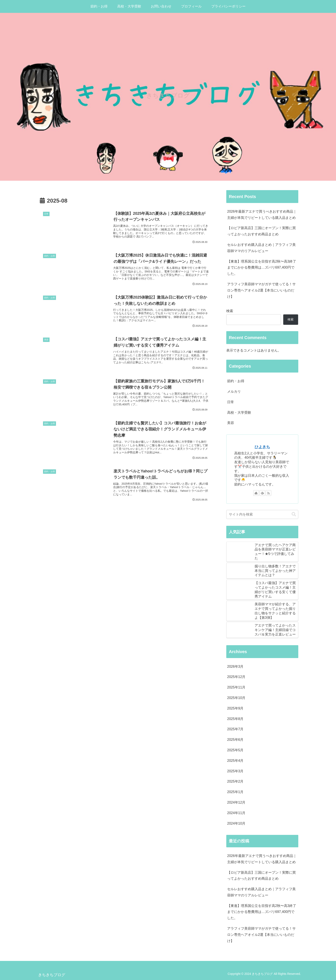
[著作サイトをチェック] (256, 493)
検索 (230, 311)
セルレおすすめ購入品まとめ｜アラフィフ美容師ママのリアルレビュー (261, 248)
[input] (262, 514)
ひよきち (262, 447)
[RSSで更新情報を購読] (268, 493)
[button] (294, 514)
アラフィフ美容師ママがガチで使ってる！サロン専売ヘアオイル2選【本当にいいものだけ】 (261, 290)
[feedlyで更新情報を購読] (262, 493)
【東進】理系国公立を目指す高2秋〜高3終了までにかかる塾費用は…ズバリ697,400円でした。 (262, 268)
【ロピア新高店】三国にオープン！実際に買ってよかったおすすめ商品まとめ (261, 231)
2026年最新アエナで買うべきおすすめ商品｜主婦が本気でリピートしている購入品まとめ (262, 215)
